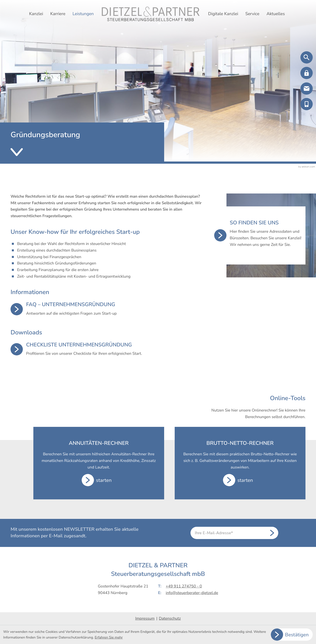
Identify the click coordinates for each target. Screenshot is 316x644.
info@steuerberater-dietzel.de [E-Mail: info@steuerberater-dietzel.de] (192, 593)
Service (252, 14)
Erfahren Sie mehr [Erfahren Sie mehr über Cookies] (109, 637)
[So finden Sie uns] (260, 235)
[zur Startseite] (151, 14)
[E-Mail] (234, 533)
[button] (307, 73)
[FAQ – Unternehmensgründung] (107, 309)
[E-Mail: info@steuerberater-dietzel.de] (307, 89)
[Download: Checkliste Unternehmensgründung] (107, 349)
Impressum (145, 619)
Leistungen (83, 14)
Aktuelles (276, 14)
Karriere (58, 14)
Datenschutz (170, 619)
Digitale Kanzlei (223, 14)
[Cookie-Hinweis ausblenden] (292, 635)
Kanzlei (36, 14)
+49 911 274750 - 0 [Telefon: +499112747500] (184, 586)
